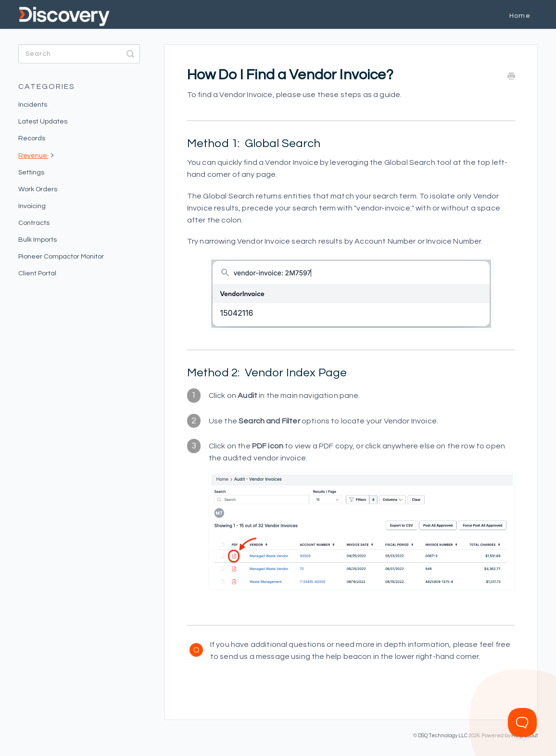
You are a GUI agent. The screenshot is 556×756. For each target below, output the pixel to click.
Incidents (33, 105)
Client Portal (37, 273)
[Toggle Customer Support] (522, 722)
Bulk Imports (38, 240)
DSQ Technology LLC (443, 736)
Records (32, 138)
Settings (31, 173)
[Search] (79, 54)
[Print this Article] (511, 77)
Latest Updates (43, 122)
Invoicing (32, 206)
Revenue (37, 155)
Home (520, 16)
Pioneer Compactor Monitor (61, 257)
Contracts (34, 223)
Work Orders (38, 189)
